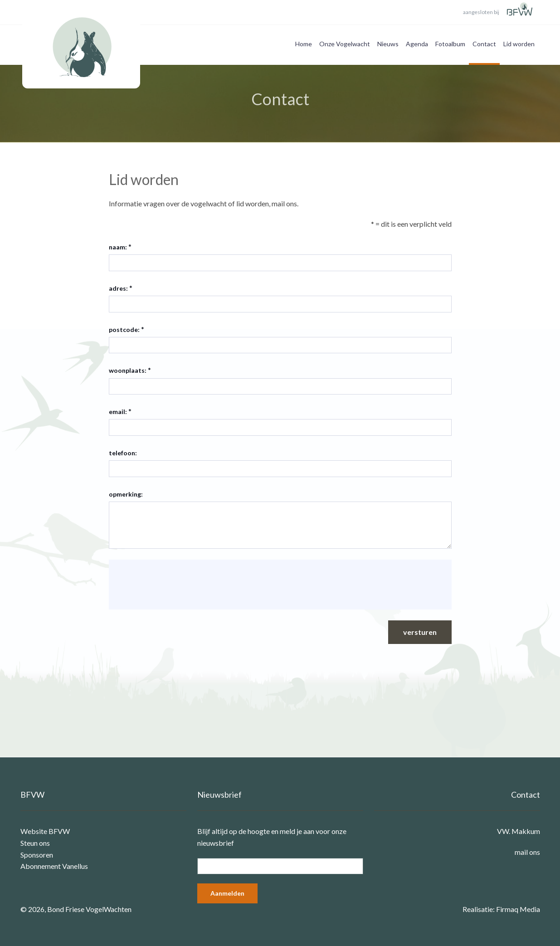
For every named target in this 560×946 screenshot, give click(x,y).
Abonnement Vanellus (54, 866)
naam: (118, 247)
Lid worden (519, 44)
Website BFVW (45, 831)
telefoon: (123, 453)
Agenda (417, 44)
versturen (420, 632)
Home (304, 44)
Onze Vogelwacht (345, 44)
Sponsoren (37, 855)
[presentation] (185, 585)
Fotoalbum (450, 44)
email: (118, 412)
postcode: (124, 329)
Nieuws (388, 44)
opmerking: (126, 494)
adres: (118, 288)
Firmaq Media (518, 909)
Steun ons (35, 843)
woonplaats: (128, 370)
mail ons (527, 852)
